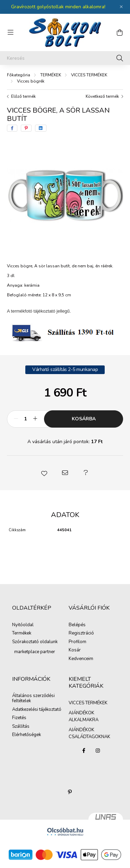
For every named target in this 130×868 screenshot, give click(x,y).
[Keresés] (65, 58)
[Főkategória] (19, 75)
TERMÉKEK (51, 75)
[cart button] (120, 32)
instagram (98, 751)
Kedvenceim (81, 659)
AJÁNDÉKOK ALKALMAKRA (84, 716)
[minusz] (16, 419)
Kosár (75, 650)
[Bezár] (121, 7)
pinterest (70, 792)
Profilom (77, 642)
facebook (84, 751)
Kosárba (84, 419)
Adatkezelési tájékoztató (37, 710)
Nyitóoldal (23, 625)
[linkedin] (41, 128)
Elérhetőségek (27, 735)
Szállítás (21, 727)
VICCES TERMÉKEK (89, 75)
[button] (44, 473)
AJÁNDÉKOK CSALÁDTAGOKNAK (89, 733)
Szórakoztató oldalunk (35, 642)
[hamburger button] (10, 32)
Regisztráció (81, 633)
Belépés (77, 625)
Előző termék (23, 96)
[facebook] (12, 128)
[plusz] (35, 419)
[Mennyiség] (25, 419)
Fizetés (19, 718)
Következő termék (102, 96)
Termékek (22, 633)
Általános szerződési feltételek (33, 699)
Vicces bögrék (31, 81)
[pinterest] (26, 128)
